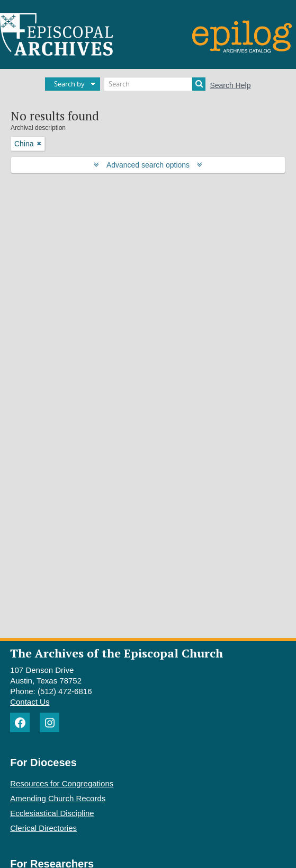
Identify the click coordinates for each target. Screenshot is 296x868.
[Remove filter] (39, 144)
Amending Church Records (58, 798)
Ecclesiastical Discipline (52, 813)
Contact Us (30, 702)
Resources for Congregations (62, 783)
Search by (69, 84)
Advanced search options (148, 165)
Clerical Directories (43, 828)
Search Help (230, 85)
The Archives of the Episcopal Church (116, 653)
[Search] (155, 84)
